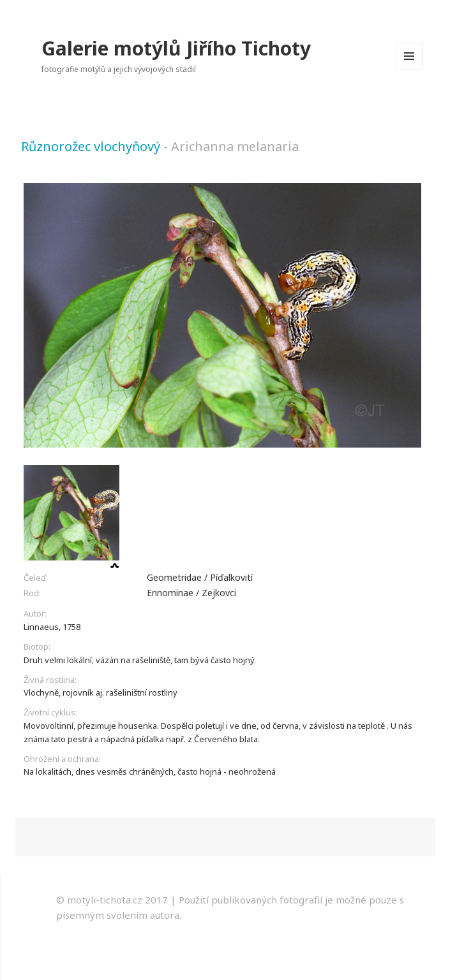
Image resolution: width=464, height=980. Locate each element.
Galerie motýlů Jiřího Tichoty (176, 48)
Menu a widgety (409, 69)
